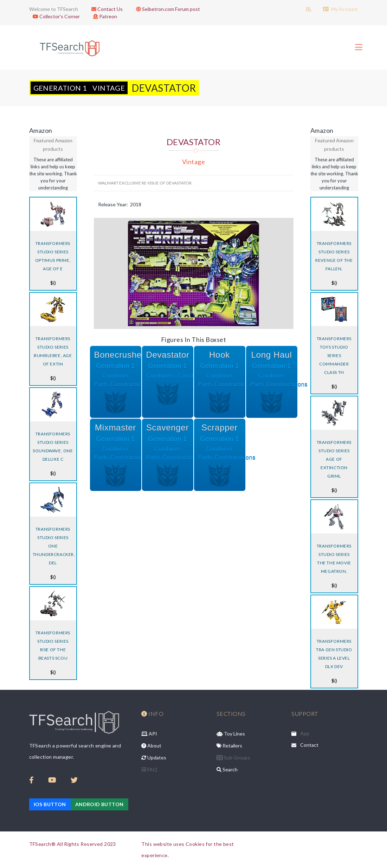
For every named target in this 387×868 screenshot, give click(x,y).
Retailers (229, 746)
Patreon (103, 16)
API (149, 734)
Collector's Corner (54, 16)
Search (227, 769)
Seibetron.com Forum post (166, 9)
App (305, 733)
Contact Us (105, 9)
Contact (309, 745)
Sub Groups (233, 757)
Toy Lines (231, 734)
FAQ (149, 769)
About (151, 746)
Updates (154, 757)
